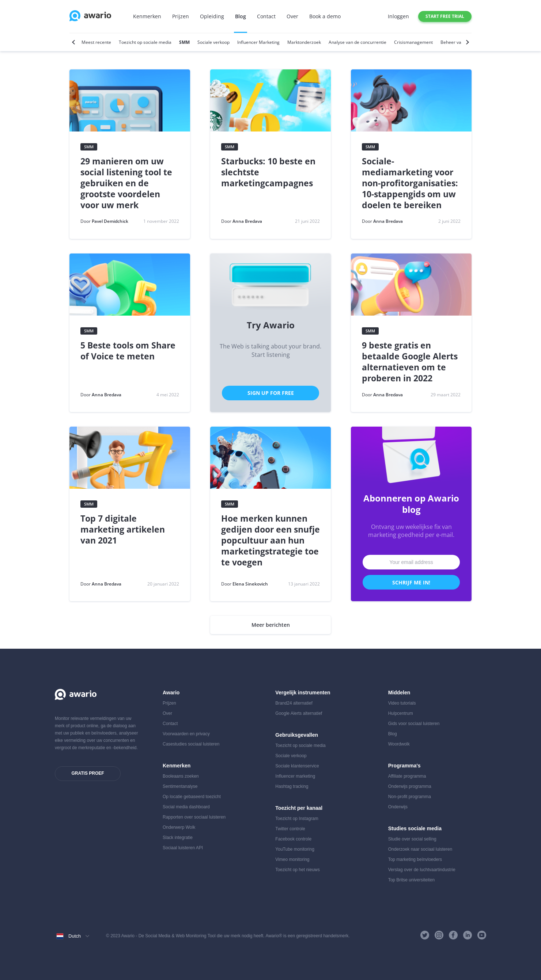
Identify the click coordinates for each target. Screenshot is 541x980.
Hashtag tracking (292, 786)
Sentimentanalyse (180, 786)
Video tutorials (402, 703)
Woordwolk (399, 744)
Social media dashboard (186, 807)
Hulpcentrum (401, 713)
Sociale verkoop (291, 756)
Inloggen (398, 16)
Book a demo (325, 16)
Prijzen (181, 16)
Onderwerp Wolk (179, 827)
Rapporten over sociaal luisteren (194, 817)
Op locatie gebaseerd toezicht (192, 797)
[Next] (467, 42)
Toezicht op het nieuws (297, 870)
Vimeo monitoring (292, 859)
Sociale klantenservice (297, 766)
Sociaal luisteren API (183, 848)
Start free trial (445, 16)
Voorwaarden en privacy (186, 734)
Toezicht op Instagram (297, 819)
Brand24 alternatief (294, 703)
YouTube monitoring (295, 849)
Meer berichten (271, 625)
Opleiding (212, 16)
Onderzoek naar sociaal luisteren (420, 849)
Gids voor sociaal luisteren (414, 724)
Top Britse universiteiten (411, 880)
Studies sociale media (415, 828)
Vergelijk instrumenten (303, 693)
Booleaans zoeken (181, 776)
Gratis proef (88, 773)
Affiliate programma (407, 776)
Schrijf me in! (411, 582)
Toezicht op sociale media (300, 746)
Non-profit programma (410, 797)
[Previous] (74, 42)
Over (292, 16)
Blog (241, 16)
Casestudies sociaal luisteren (191, 744)
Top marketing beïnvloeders (415, 859)
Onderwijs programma (410, 786)
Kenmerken (147, 16)
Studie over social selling (412, 839)
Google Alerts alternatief (299, 713)
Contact (266, 16)
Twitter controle (290, 829)
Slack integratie (178, 838)
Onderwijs (398, 807)
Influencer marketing (295, 776)
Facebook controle (293, 839)
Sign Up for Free (271, 393)
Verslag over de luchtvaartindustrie (422, 870)
